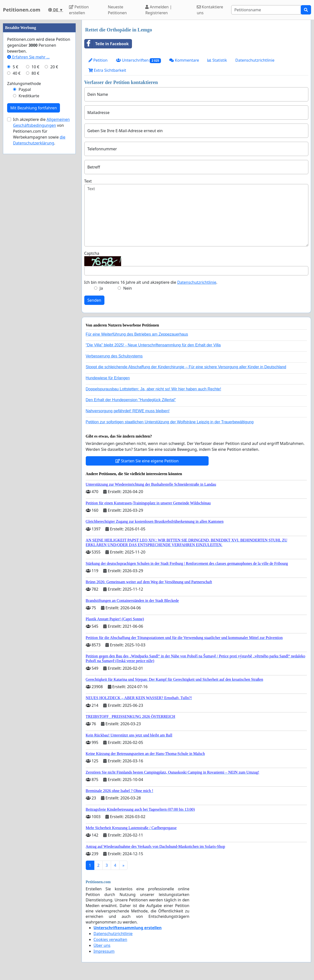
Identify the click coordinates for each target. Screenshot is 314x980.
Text (88, 181)
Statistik (217, 60)
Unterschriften (139, 60)
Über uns (102, 945)
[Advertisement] (39, 94)
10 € (35, 214)
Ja (101, 288)
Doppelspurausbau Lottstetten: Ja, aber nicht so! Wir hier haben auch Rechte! (153, 389)
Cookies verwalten (110, 939)
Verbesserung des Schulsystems (114, 356)
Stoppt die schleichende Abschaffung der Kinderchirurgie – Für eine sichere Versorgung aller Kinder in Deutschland (186, 367)
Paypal (25, 237)
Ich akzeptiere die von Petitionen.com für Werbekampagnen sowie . (41, 279)
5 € (15, 214)
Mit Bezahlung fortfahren (34, 255)
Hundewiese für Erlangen (108, 378)
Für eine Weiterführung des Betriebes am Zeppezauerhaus (137, 334)
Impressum (104, 951)
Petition (98, 60)
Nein (128, 288)
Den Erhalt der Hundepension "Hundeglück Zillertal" (131, 400)
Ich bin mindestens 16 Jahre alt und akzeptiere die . (151, 282)
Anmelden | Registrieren (158, 10)
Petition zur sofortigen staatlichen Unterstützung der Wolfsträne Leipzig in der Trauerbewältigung (170, 422)
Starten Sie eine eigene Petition (147, 461)
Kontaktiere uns (210, 10)
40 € (17, 221)
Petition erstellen (79, 10)
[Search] (266, 10)
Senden (94, 300)
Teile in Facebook (107, 44)
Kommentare (184, 60)
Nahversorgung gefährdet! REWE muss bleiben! (128, 411)
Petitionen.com (22, 10)
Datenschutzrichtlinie (255, 60)
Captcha (92, 253)
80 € (35, 221)
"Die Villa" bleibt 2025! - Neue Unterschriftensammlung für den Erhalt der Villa (153, 345)
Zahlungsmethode (24, 231)
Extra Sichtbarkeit (107, 70)
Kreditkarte (29, 243)
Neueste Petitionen (117, 10)
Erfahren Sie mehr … (28, 204)
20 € (54, 214)
